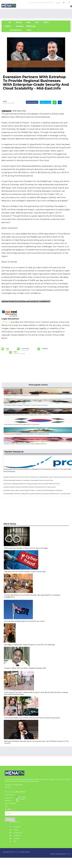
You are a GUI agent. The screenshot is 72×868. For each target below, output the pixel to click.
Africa (46, 22)
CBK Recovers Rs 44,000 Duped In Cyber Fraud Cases (25, 572)
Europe (19, 22)
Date (5, 101)
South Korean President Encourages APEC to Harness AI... (22, 424)
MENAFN (7, 111)
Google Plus (16, 833)
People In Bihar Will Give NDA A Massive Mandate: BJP (25, 668)
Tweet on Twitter (45, 102)
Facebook (15, 827)
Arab (28, 22)
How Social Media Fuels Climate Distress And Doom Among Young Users (32, 718)
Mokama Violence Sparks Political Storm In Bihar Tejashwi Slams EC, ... (26, 444)
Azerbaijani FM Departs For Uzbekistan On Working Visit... (22, 395)
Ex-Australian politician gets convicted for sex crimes (24, 621)
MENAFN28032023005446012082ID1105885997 (26, 301)
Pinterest (15, 836)
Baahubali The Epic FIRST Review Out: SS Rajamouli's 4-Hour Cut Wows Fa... (28, 415)
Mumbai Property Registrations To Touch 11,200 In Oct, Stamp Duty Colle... (27, 434)
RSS (13, 841)
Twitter (14, 830)
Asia (37, 22)
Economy (20, 26)
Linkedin (14, 838)
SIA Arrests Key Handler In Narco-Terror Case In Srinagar (26, 548)
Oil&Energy (33, 26)
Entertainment (13, 30)
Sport (28, 30)
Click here (19, 785)
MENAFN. (17, 852)
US (7, 22)
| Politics (7, 26)
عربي (58, 2)
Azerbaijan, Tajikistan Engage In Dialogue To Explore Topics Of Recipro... (27, 405)
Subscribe (10, 819)
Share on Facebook (32, 102)
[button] (64, 2)
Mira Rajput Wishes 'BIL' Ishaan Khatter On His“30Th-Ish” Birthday (30, 645)
